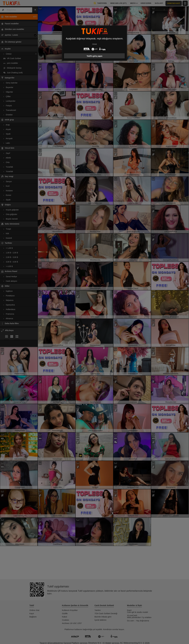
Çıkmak (94, 44)
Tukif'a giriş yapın (95, 56)
